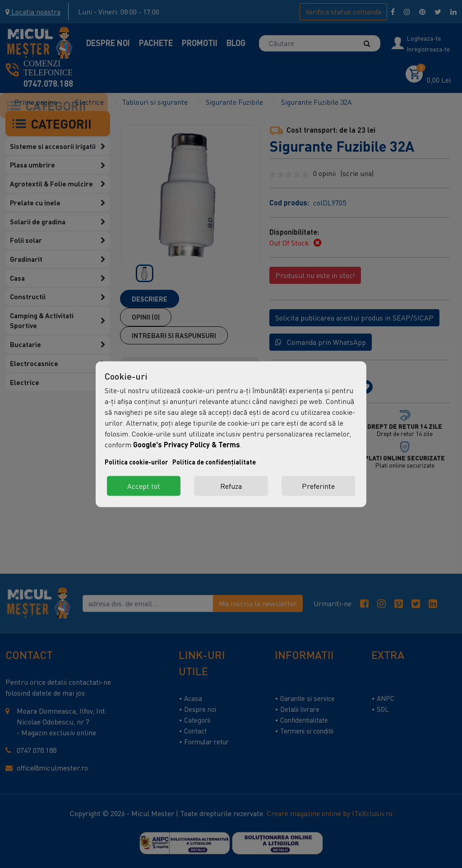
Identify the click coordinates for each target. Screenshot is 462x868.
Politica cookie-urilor (136, 462)
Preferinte (318, 486)
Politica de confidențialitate (214, 462)
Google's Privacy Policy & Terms (187, 444)
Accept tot (144, 486)
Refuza (231, 486)
